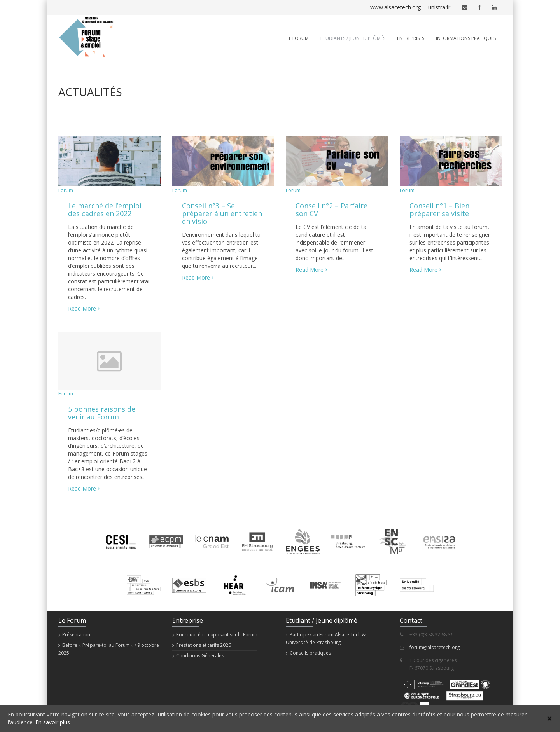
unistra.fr (434, 7)
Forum (66, 190)
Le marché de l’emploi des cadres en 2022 (105, 210)
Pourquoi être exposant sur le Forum (217, 635)
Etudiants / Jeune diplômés (353, 38)
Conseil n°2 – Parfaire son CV (332, 210)
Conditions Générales (200, 656)
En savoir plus (53, 722)
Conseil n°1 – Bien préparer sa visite (439, 210)
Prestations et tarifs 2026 (204, 645)
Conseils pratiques (310, 653)
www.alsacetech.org (376, 7)
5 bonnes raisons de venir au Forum (102, 413)
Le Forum (298, 38)
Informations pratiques (466, 38)
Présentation (76, 635)
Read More (84, 308)
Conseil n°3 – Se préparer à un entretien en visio (222, 213)
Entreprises (411, 38)
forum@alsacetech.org (435, 647)
